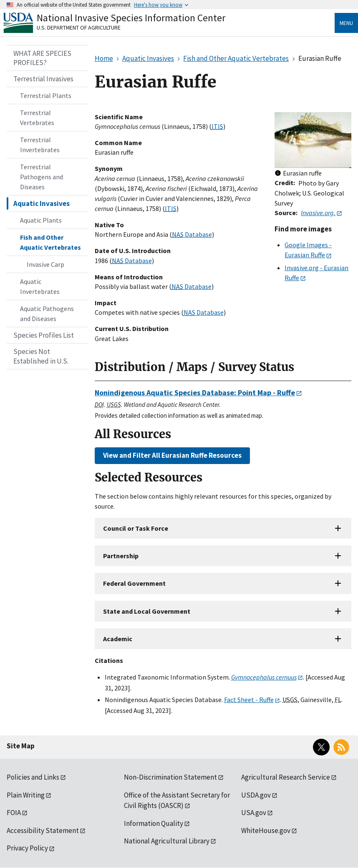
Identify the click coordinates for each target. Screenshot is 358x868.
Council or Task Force (136, 528)
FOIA (14, 813)
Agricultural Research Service (286, 777)
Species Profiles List (44, 335)
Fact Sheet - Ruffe (249, 700)
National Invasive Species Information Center (131, 18)
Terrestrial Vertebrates (37, 118)
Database (192, 234)
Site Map (21, 746)
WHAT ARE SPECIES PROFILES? (42, 58)
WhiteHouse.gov (266, 830)
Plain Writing (26, 795)
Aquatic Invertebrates (40, 286)
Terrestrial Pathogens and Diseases (42, 177)
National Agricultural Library (167, 841)
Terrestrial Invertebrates (40, 145)
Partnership (121, 556)
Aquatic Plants (41, 220)
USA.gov (254, 813)
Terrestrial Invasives (43, 79)
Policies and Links (33, 777)
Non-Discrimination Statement (170, 777)
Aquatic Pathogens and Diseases (47, 314)
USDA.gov (256, 795)
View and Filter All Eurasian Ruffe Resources (172, 455)
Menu (346, 23)
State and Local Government (147, 611)
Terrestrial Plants (46, 95)
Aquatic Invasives (42, 203)
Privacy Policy (27, 848)
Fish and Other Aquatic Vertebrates (50, 242)
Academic (118, 639)
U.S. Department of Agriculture (79, 28)
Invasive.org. (318, 213)
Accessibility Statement (43, 830)
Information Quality (154, 823)
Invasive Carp (45, 264)
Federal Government (134, 583)
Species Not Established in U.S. (41, 356)
